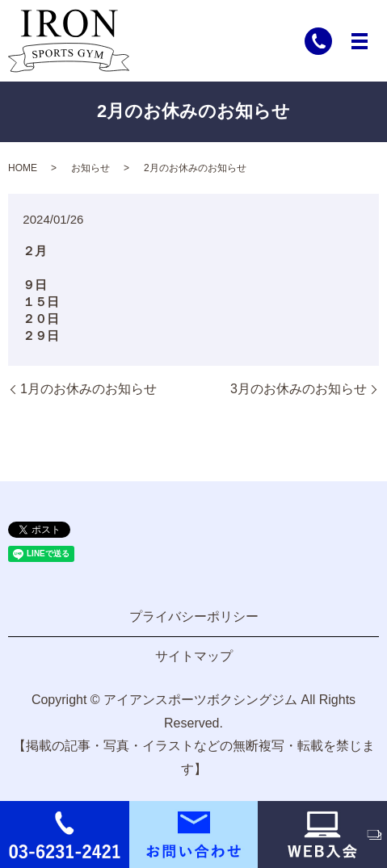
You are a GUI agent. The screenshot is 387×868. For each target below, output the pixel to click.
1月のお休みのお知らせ (88, 389)
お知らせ (90, 168)
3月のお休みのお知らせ (299, 389)
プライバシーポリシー (194, 616)
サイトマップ (194, 656)
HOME (23, 168)
